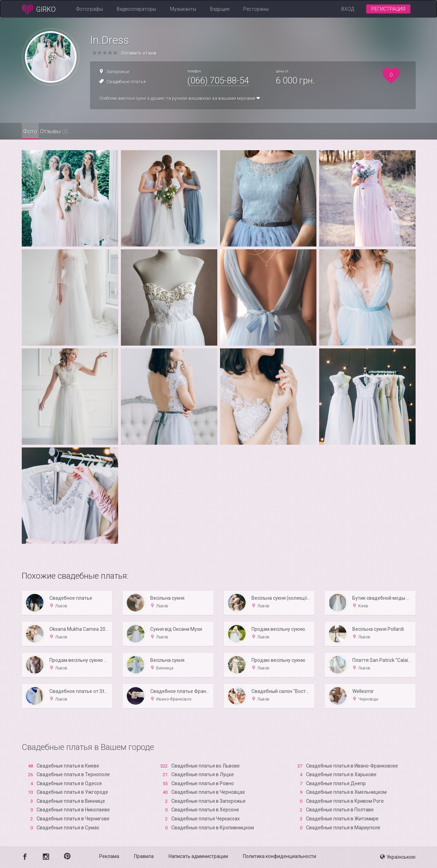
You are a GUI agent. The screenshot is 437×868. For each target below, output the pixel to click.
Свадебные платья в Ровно (203, 783)
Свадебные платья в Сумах (68, 828)
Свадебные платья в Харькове (341, 774)
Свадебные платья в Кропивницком (213, 828)
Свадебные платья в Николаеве (73, 810)
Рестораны (256, 9)
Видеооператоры (136, 9)
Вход (348, 9)
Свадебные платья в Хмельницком (346, 792)
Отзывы (76, 131)
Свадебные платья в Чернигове (73, 819)
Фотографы (90, 9)
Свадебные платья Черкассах (206, 819)
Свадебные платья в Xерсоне (205, 810)
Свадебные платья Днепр (336, 783)
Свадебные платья (126, 82)
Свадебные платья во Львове (206, 766)
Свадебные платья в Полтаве (340, 810)
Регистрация (388, 9)
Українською (398, 857)
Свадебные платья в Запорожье (208, 801)
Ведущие (220, 9)
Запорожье (118, 72)
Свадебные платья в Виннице (71, 801)
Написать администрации (198, 856)
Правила (144, 856)
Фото (37, 131)
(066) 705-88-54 (218, 80)
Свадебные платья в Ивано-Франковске (352, 766)
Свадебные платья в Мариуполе (343, 828)
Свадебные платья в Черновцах (208, 792)
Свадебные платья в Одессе (69, 783)
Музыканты (183, 9)
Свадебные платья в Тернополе (73, 774)
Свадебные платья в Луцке (203, 774)
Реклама (109, 856)
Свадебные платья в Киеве (68, 766)
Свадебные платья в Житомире (342, 819)
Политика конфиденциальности (279, 856)
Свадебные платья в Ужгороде (72, 792)
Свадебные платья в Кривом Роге (345, 801)
